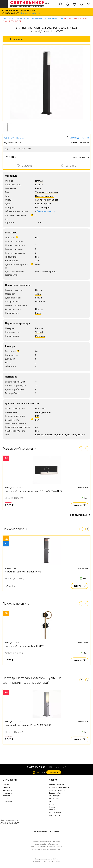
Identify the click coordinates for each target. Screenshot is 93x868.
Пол (37, 409)
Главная (7, 18)
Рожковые (40, 435)
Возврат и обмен (56, 793)
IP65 (37, 416)
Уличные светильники (32, 18)
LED (37, 238)
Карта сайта (7, 801)
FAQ (51, 801)
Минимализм (51, 200)
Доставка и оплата (56, 784)
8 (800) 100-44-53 (10, 11)
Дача (44, 412)
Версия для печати (77, 138)
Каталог (16, 18)
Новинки (6, 796)
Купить (80, 505)
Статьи (52, 810)
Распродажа (7, 793)
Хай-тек (39, 200)
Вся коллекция (80, 515)
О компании (10, 780)
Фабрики (6, 787)
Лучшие (81, 435)
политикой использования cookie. (47, 849)
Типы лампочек (55, 813)
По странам (7, 790)
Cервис (53, 780)
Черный (47, 204)
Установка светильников (59, 787)
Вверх (38, 313)
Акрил (47, 207)
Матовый (40, 302)
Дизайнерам (54, 799)
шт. (36, 772)
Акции (5, 799)
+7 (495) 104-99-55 (11, 13)
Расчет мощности (46, 211)
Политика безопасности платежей (47, 832)
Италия (20, 138)
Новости (52, 807)
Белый (39, 204)
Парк (38, 412)
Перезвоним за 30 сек (30, 13)
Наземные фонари (54, 18)
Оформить (54, 772)
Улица (43, 409)
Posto (38, 188)
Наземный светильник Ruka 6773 (23, 572)
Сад (49, 412)
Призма (39, 309)
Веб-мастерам (55, 796)
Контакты (6, 784)
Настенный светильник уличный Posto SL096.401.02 (33, 491)
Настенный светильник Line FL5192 (24, 646)
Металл (39, 207)
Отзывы (52, 804)
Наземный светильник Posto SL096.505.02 (28, 725)
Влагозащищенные (57, 435)
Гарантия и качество (57, 790)
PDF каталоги (54, 815)
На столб (72, 435)
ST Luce (9, 138)
